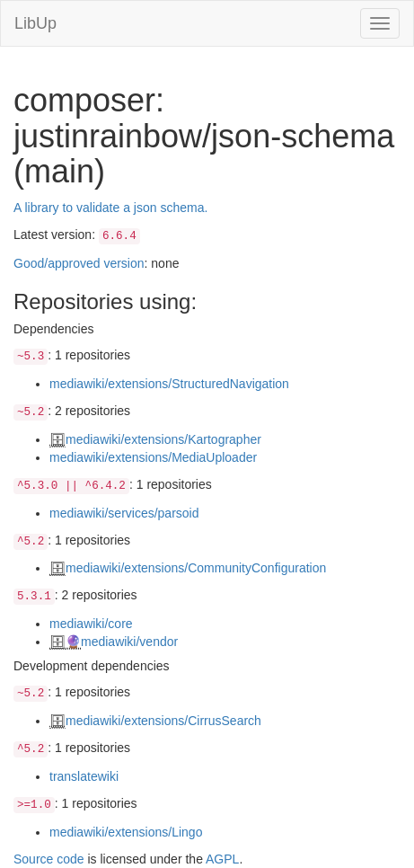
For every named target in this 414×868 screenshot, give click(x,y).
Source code (49, 859)
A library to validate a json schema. (110, 208)
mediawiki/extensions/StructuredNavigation (169, 384)
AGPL (222, 859)
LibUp (35, 23)
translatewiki (84, 776)
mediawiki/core (91, 624)
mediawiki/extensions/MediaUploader (153, 457)
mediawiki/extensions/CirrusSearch (163, 721)
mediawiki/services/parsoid (124, 513)
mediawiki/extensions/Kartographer (163, 439)
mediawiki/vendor (129, 642)
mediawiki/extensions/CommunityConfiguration (196, 568)
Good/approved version (79, 263)
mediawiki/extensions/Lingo (126, 832)
